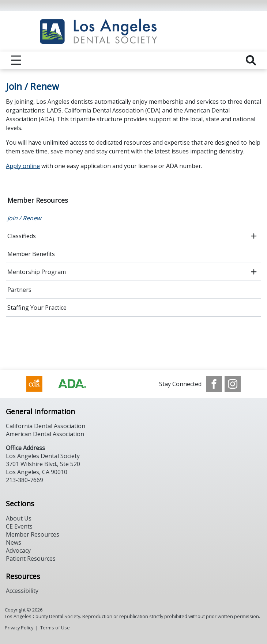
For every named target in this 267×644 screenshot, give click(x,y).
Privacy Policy (19, 628)
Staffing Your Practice (37, 308)
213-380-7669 (25, 480)
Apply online (23, 166)
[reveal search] (251, 60)
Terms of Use (55, 628)
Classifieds (22, 236)
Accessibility (22, 591)
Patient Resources (31, 559)
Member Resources (38, 200)
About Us (19, 518)
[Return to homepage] (134, 31)
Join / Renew (24, 218)
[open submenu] (254, 236)
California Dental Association (46, 426)
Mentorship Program (37, 272)
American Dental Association (45, 434)
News (14, 542)
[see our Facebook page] (214, 384)
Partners (19, 290)
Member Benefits (31, 254)
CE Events (19, 526)
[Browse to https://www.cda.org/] (63, 384)
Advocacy (18, 550)
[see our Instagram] (233, 384)
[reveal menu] (16, 60)
